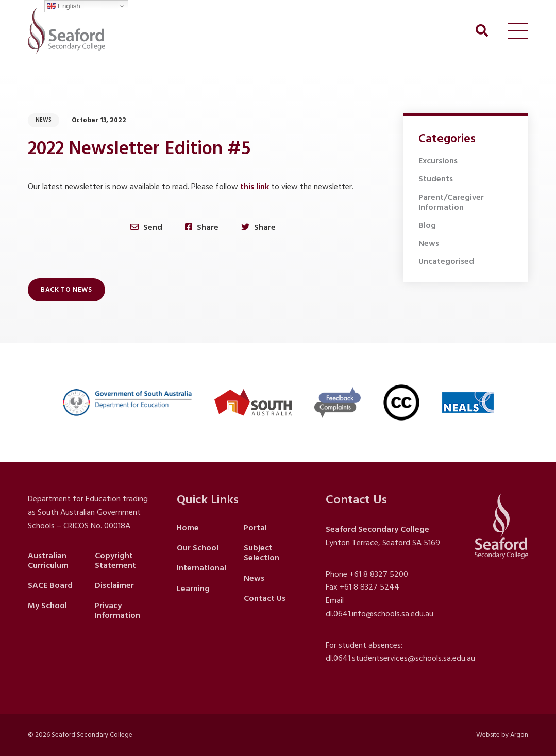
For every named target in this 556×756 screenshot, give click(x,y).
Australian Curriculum (48, 560)
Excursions (438, 161)
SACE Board (50, 585)
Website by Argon (502, 735)
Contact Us (265, 598)
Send (146, 227)
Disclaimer (114, 585)
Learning (193, 589)
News (44, 120)
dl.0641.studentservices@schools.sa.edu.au (400, 658)
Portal (255, 528)
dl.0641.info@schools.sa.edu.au (380, 614)
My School (47, 606)
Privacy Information (117, 610)
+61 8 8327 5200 (379, 574)
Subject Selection (262, 553)
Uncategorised (446, 261)
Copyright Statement (115, 560)
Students (436, 179)
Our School (198, 548)
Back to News (66, 290)
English (64, 6)
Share (202, 227)
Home (188, 528)
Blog (427, 225)
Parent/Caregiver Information (451, 202)
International (201, 568)
